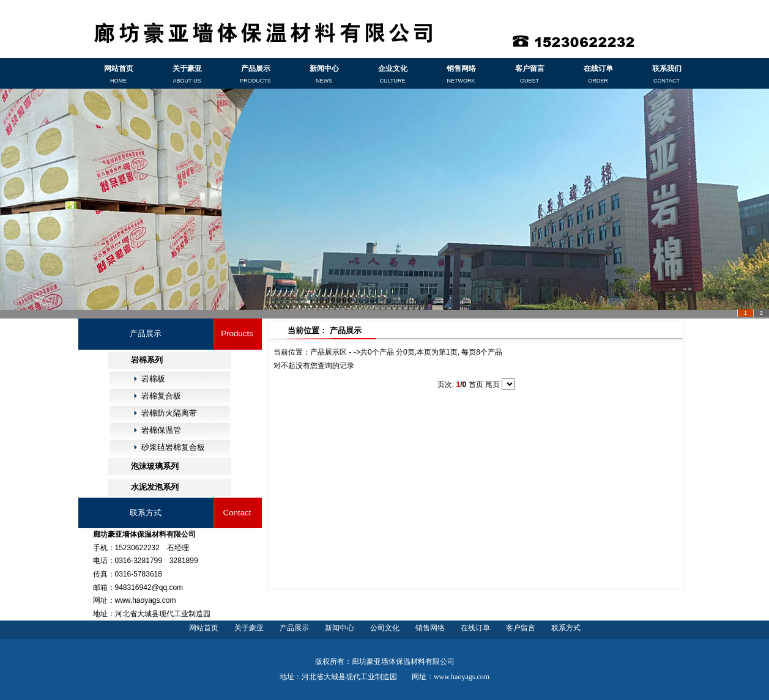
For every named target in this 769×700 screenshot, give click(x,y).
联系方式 (566, 628)
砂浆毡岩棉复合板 (173, 447)
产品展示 (294, 628)
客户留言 (521, 628)
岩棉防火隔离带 (169, 413)
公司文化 (385, 628)
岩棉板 (153, 379)
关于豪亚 (249, 628)
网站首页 (204, 628)
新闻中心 (340, 628)
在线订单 (475, 628)
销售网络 (430, 628)
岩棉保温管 (161, 430)
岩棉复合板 (161, 396)
